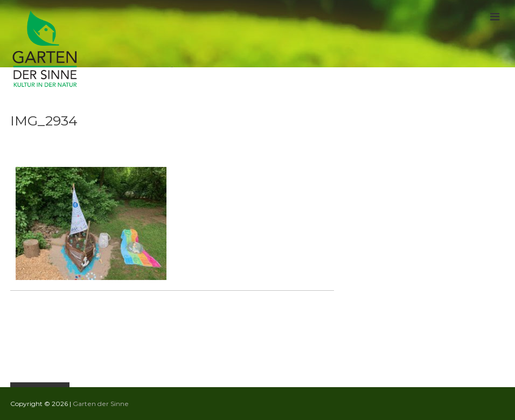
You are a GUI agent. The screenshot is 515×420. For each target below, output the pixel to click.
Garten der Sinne (101, 404)
